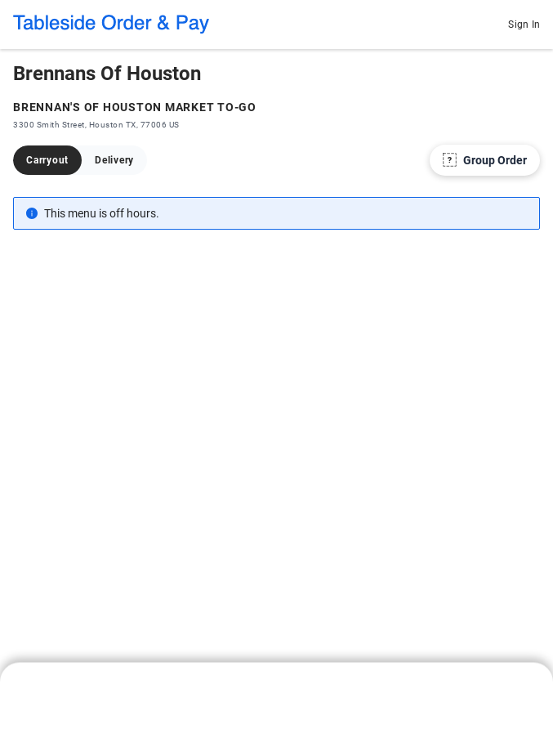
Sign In (524, 25)
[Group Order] (485, 160)
